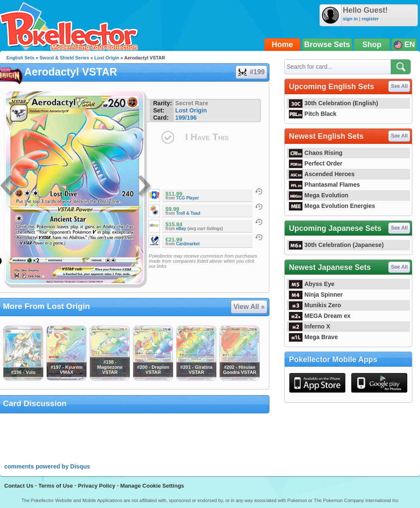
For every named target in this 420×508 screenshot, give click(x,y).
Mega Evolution (319, 195)
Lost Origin (107, 58)
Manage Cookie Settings (152, 486)
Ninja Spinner (316, 295)
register (370, 19)
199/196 (186, 118)
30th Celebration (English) (333, 103)
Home (283, 45)
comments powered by (47, 466)
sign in (350, 19)
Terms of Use (55, 486)
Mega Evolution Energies (332, 206)
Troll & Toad (188, 213)
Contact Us (19, 486)
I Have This (207, 137)
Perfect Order (316, 163)
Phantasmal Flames (324, 185)
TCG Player (188, 198)
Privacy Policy (97, 486)
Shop (372, 45)
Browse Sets (327, 45)
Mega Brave (313, 337)
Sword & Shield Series (64, 58)
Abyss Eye (312, 284)
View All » (249, 307)
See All (399, 86)
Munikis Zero (315, 305)
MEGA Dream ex (320, 316)
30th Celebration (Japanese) (336, 245)
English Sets (20, 58)
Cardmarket (188, 244)
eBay (181, 229)
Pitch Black (313, 114)
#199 (251, 72)
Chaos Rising (316, 153)
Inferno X (309, 326)
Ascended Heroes (322, 174)
